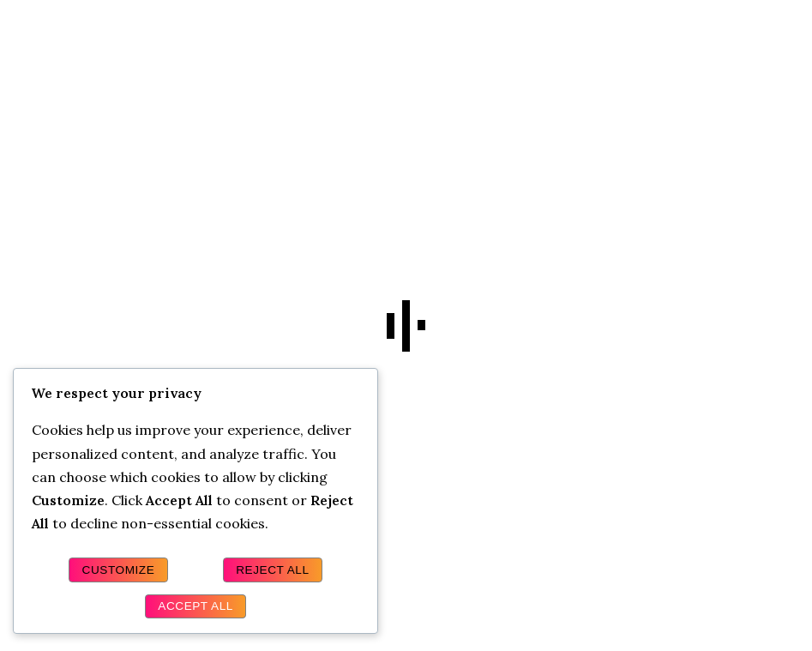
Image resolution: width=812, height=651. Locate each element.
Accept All (195, 606)
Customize (119, 570)
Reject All (272, 570)
